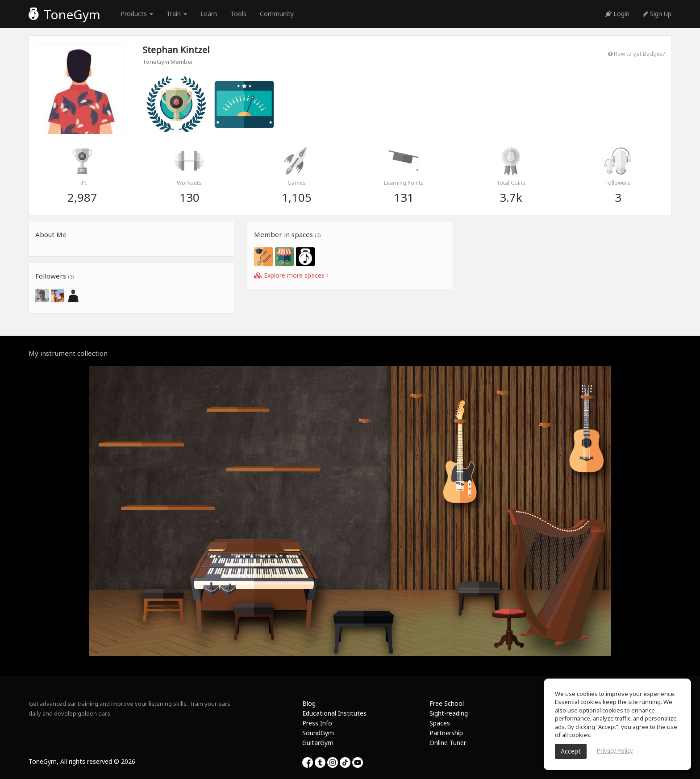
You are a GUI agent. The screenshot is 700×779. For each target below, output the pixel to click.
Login (617, 14)
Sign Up (657, 14)
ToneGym (65, 14)
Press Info (317, 723)
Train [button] (177, 14)
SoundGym (318, 733)
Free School (447, 703)
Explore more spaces (291, 275)
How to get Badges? (636, 54)
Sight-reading (449, 713)
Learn (209, 14)
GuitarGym (318, 743)
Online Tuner (448, 743)
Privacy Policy (615, 750)
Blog (309, 703)
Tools (238, 14)
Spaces (440, 723)
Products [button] (137, 14)
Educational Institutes (334, 713)
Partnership (446, 733)
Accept (571, 751)
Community (277, 14)
